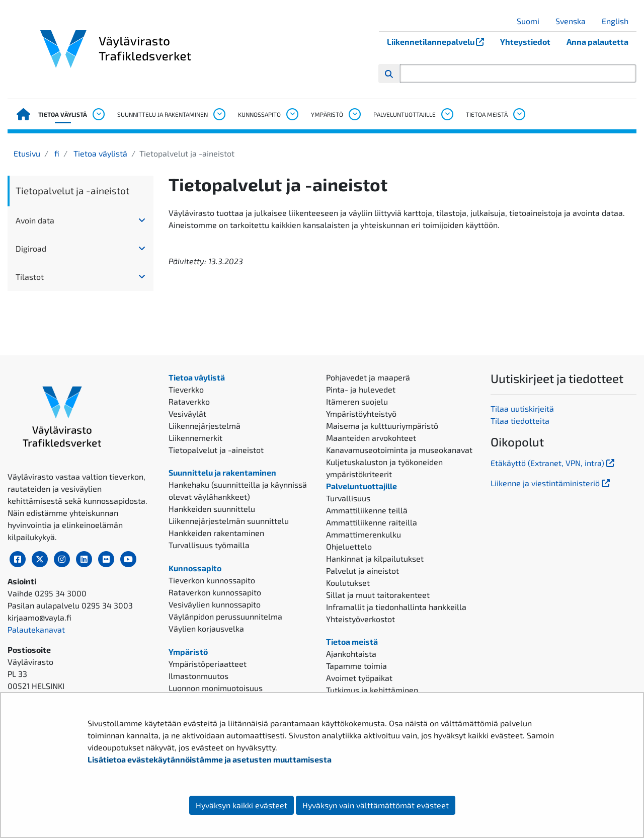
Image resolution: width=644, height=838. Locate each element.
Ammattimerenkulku (364, 534)
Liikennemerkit (195, 438)
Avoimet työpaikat (359, 678)
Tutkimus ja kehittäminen (372, 690)
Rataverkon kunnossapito (215, 592)
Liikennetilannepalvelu (439, 42)
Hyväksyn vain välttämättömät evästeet (376, 805)
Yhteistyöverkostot (360, 619)
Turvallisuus (348, 498)
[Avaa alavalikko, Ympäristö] (354, 114)
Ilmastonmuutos (198, 676)
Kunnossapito (259, 114)
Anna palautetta (597, 42)
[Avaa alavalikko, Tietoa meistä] (519, 114)
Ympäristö (327, 114)
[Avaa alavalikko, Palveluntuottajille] (447, 114)
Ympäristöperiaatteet (208, 664)
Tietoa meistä (487, 114)
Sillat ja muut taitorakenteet (378, 595)
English (619, 21)
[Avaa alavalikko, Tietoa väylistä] (98, 114)
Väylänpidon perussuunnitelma (225, 616)
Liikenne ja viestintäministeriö (551, 483)
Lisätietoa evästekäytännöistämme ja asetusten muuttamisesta (210, 759)
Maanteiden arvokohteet (371, 438)
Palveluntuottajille (405, 114)
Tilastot (30, 277)
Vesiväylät (187, 413)
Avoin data (35, 220)
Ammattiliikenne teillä (367, 510)
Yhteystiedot (525, 42)
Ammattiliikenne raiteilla (372, 522)
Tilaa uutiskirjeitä (522, 408)
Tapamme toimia (356, 666)
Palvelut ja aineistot (363, 570)
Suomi (532, 21)
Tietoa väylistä (63, 114)
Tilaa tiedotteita (520, 421)
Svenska (574, 21)
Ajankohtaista (351, 654)
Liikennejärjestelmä (205, 426)
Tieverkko (186, 389)
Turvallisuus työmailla (209, 545)
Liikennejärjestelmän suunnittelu (229, 521)
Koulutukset (348, 583)
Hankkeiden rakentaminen (216, 533)
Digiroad (31, 248)
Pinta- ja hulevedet (361, 389)
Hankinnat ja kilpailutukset (375, 558)
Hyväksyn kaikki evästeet (242, 805)
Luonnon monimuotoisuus (216, 688)
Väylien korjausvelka (206, 628)
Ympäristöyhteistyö (361, 413)
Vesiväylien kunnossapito (215, 604)
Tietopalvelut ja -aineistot (72, 191)
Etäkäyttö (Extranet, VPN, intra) (553, 463)
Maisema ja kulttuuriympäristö (382, 426)
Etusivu (27, 153)
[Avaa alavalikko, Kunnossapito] (292, 114)
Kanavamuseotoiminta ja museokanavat (399, 450)
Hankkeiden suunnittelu (212, 509)
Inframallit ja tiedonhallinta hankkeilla (396, 607)
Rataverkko (189, 401)
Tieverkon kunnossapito (212, 580)
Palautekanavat (36, 629)
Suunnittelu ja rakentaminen (163, 114)
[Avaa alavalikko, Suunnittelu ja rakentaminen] (219, 114)
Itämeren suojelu (357, 401)
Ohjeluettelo (349, 546)
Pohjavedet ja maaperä (368, 377)
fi (56, 153)
